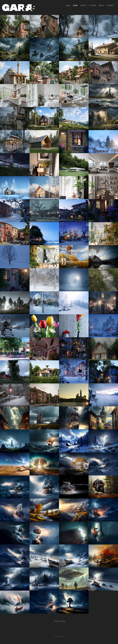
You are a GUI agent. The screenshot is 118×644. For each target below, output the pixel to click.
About (102, 5)
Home (68, 5)
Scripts (83, 5)
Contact (110, 5)
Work (75, 5)
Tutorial (93, 5)
